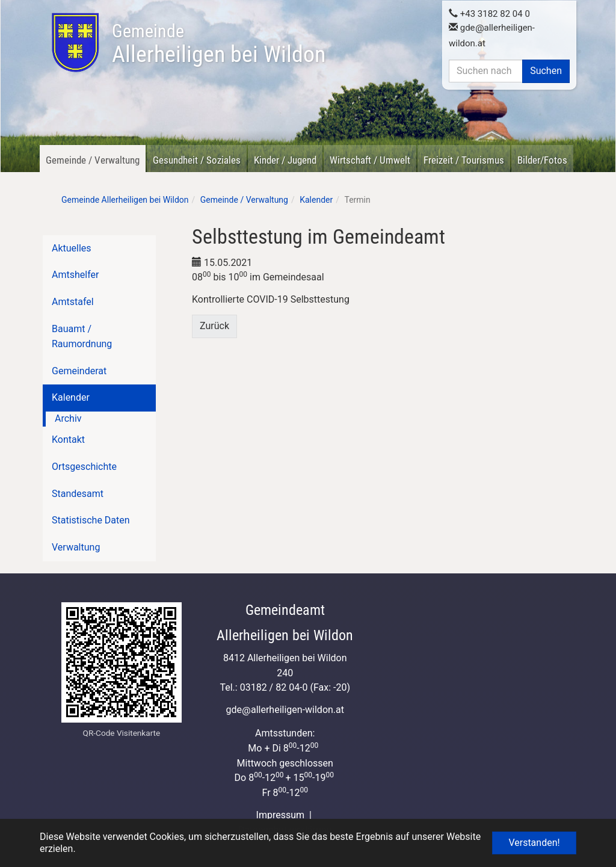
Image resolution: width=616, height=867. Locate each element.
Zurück (214, 326)
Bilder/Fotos (542, 160)
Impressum (281, 815)
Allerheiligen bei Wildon (219, 44)
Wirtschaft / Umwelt (370, 160)
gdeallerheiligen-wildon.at (285, 710)
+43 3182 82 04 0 (489, 13)
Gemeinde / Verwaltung (93, 160)
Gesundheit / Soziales (197, 160)
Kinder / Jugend (285, 160)
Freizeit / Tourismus (464, 160)
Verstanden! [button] (534, 843)
